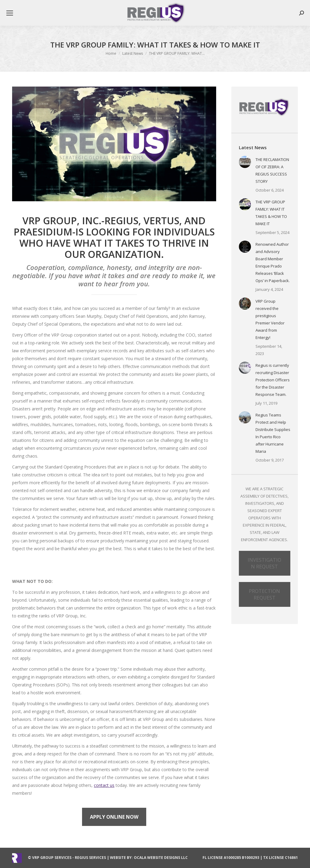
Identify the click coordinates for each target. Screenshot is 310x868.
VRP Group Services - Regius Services (69, 858)
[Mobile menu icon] (10, 13)
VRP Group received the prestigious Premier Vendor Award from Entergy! (270, 319)
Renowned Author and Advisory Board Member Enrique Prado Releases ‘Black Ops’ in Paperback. (273, 262)
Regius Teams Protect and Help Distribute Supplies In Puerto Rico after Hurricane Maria (273, 433)
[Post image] (245, 162)
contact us (104, 785)
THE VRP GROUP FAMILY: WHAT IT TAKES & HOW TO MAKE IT (271, 213)
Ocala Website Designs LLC (161, 858)
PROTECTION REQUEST (264, 594)
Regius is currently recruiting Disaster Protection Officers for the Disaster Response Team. (273, 380)
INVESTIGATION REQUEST (264, 563)
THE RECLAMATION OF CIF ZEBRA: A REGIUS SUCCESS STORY (272, 170)
